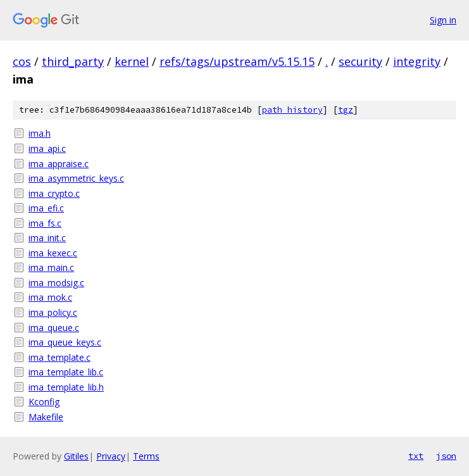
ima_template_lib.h (66, 387)
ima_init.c (47, 238)
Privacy (111, 456)
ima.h (40, 133)
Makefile (46, 417)
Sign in (443, 20)
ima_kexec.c (53, 253)
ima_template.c (59, 357)
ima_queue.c (54, 328)
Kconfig (44, 402)
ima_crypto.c (54, 193)
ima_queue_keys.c (65, 342)
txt (416, 456)
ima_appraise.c (59, 164)
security (360, 61)
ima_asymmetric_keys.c (76, 178)
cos (22, 61)
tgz (346, 110)
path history (292, 110)
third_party (73, 61)
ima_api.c (47, 148)
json (446, 456)
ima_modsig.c (56, 283)
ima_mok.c (50, 297)
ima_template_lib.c (66, 372)
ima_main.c (51, 267)
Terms (146, 456)
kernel (132, 61)
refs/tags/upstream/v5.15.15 (237, 61)
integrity (417, 61)
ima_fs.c (45, 223)
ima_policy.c (53, 312)
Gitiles (76, 456)
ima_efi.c (46, 208)
